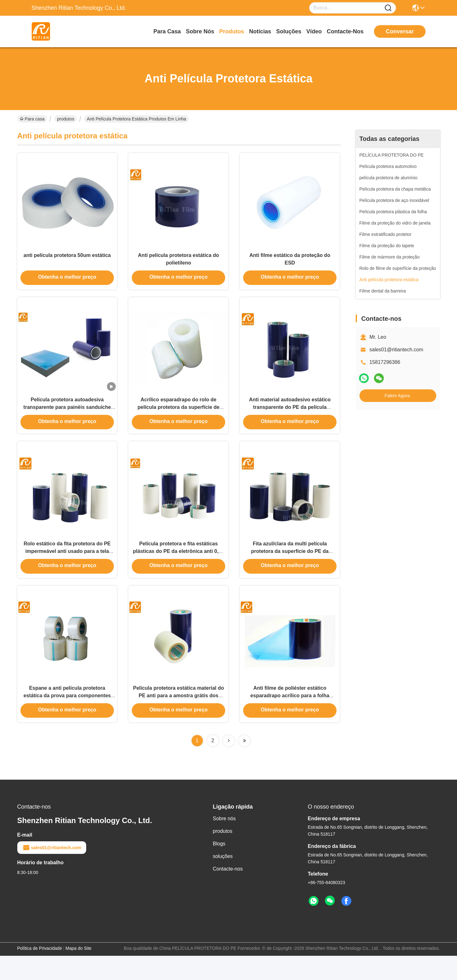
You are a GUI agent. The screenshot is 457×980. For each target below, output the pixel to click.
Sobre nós (200, 31)
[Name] (388, 8)
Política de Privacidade (40, 972)
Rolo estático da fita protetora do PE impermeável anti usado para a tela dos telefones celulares (67, 568)
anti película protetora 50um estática (67, 260)
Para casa (167, 31)
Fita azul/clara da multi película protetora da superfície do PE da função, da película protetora (290, 568)
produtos (232, 31)
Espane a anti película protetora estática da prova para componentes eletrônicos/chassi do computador (67, 719)
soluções (289, 31)
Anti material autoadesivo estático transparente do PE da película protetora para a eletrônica (290, 418)
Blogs (219, 868)
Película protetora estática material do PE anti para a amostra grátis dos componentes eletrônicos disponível (178, 719)
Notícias (260, 31)
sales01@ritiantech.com (396, 350)
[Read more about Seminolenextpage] (229, 765)
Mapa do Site (78, 972)
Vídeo (314, 31)
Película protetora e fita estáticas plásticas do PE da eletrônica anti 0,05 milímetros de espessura (179, 568)
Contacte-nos (345, 31)
